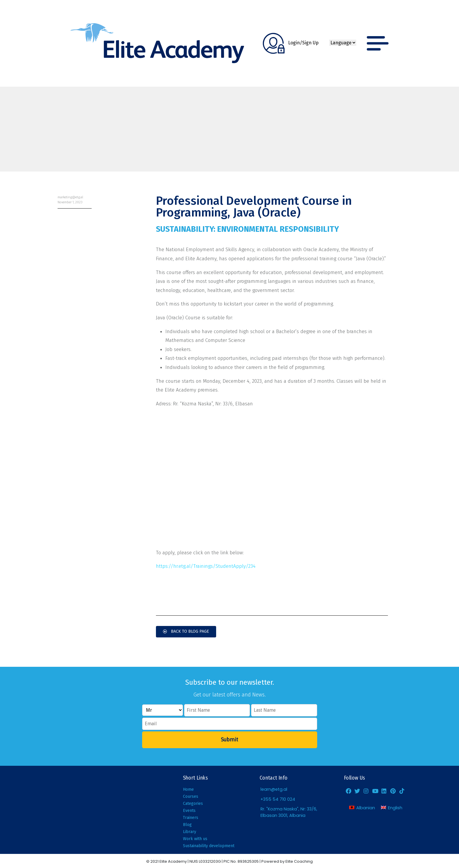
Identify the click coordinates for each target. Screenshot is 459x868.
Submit (229, 739)
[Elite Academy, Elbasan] (80, 810)
